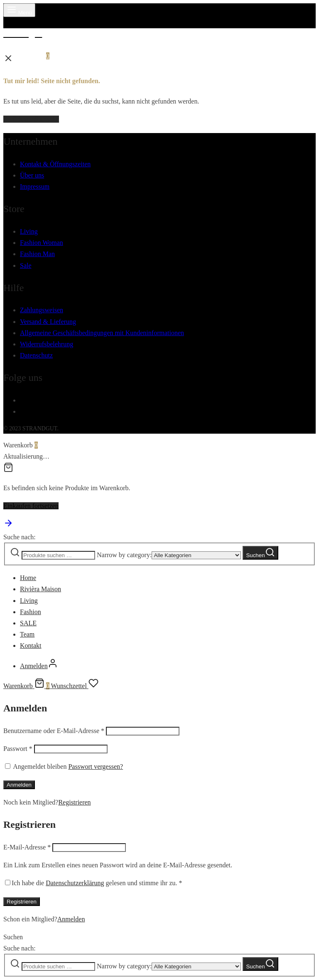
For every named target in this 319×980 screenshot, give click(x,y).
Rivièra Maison (40, 589)
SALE (28, 623)
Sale (26, 265)
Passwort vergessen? (96, 766)
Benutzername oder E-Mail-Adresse (54, 731)
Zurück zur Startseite (31, 119)
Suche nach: (20, 537)
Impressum (35, 186)
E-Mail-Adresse (27, 847)
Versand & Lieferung (48, 322)
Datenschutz (36, 355)
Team (27, 634)
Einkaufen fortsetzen (31, 506)
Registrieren (74, 802)
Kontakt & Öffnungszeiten (55, 164)
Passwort (18, 749)
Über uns (32, 175)
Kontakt (31, 646)
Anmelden (19, 785)
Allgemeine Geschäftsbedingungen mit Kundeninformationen (102, 333)
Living (29, 231)
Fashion (31, 612)
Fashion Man (37, 254)
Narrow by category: (124, 555)
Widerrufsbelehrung (47, 344)
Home (28, 578)
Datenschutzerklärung (75, 883)
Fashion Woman (42, 243)
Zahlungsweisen (42, 310)
